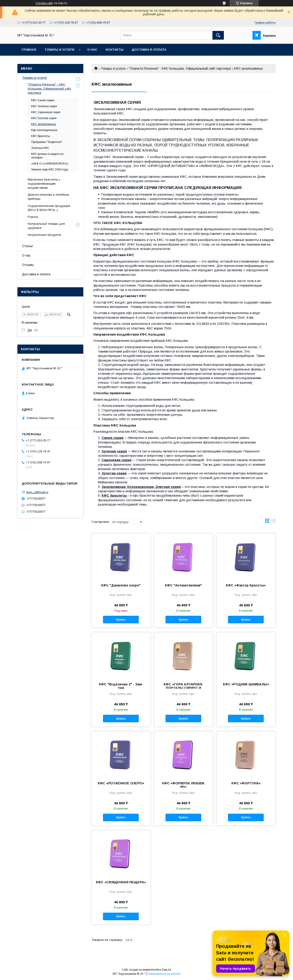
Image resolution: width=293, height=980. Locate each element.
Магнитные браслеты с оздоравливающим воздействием (44, 184)
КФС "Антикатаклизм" (183, 585)
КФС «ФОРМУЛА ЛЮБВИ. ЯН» (183, 785)
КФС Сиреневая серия (46, 112)
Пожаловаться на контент (164, 974)
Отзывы (28, 265)
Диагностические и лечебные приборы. (48, 197)
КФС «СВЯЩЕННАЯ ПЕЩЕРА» (121, 882)
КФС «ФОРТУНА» (246, 783)
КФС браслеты (41, 136)
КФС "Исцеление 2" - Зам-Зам (121, 686)
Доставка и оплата (149, 50)
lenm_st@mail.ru (37, 492)
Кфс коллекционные (44, 130)
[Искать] (218, 35)
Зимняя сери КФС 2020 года (50, 170)
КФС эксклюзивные (44, 124)
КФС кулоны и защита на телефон (47, 156)
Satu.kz (167, 970)
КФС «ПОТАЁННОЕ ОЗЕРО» (121, 783)
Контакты (114, 50)
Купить (121, 620)
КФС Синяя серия (43, 100)
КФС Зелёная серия (44, 106)
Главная (29, 50)
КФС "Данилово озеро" (121, 585)
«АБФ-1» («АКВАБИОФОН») (50, 164)
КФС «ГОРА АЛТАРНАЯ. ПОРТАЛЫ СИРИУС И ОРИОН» (183, 688)
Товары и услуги (59, 50)
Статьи (27, 246)
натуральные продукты (44, 235)
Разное (33, 217)
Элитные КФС (40, 148)
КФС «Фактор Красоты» (246, 585)
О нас (92, 50)
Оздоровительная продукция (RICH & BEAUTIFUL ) (49, 208)
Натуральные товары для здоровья (46, 226)
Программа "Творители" (47, 142)
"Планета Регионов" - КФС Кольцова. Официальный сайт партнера (180, 68)
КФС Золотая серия (44, 118)
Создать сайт (44, 3)
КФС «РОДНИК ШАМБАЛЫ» (246, 684)
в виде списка (274, 522)
